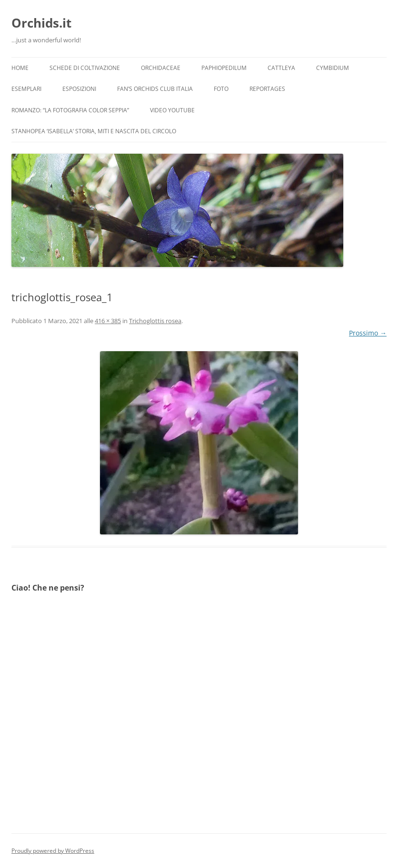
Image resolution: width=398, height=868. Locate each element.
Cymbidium (333, 68)
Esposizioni (79, 89)
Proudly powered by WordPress (53, 851)
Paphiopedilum (224, 68)
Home (20, 68)
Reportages (267, 89)
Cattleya (281, 68)
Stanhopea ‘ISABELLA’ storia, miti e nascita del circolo (94, 131)
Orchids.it (41, 23)
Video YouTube (172, 110)
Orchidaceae (161, 68)
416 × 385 (108, 321)
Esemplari (26, 89)
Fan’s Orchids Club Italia (155, 89)
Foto (221, 89)
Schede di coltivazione (85, 68)
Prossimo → (368, 333)
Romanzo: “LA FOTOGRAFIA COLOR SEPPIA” (70, 110)
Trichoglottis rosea (155, 321)
